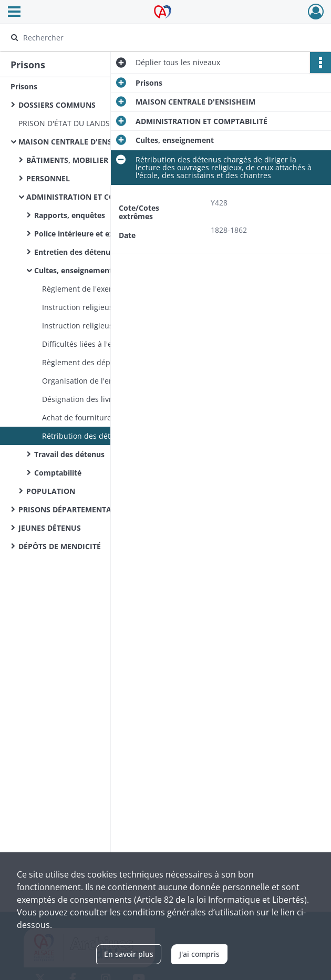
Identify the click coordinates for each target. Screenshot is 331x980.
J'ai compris (199, 954)
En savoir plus (129, 954)
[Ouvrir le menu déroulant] (14, 13)
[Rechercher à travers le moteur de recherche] (154, 37)
